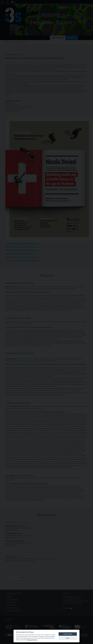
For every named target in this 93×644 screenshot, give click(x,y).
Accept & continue (68, 634)
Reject (68, 638)
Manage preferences (32, 640)
